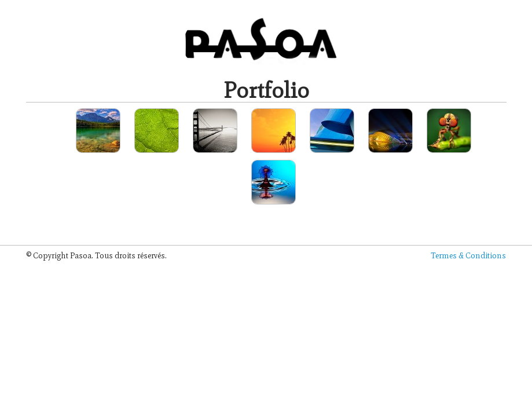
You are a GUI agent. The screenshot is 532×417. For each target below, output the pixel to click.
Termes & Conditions (468, 256)
